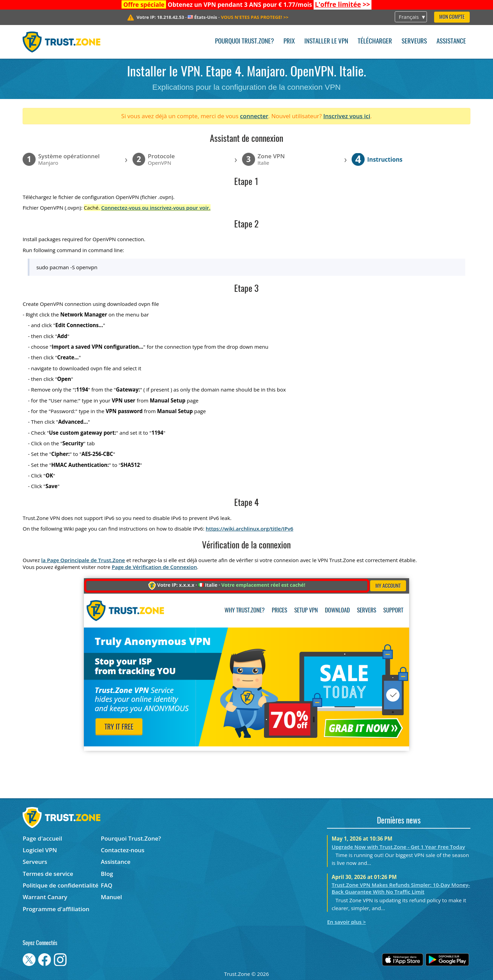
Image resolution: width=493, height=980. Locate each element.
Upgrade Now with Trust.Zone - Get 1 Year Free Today (399, 847)
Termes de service (48, 874)
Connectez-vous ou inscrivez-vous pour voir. (156, 208)
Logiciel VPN (40, 850)
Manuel (112, 897)
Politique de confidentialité (60, 885)
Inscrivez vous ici (347, 116)
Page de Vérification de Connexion (154, 567)
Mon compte (452, 17)
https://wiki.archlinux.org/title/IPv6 (250, 529)
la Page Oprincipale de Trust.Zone (83, 560)
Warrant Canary (45, 897)
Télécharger (375, 42)
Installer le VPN (326, 42)
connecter (254, 116)
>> (343, 4)
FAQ (107, 885)
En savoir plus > (346, 922)
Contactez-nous (123, 850)
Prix (289, 42)
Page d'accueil (42, 838)
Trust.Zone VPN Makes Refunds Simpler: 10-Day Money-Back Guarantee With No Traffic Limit (401, 888)
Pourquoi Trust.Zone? (244, 42)
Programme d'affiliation (56, 909)
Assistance (451, 42)
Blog (107, 874)
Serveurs (414, 42)
